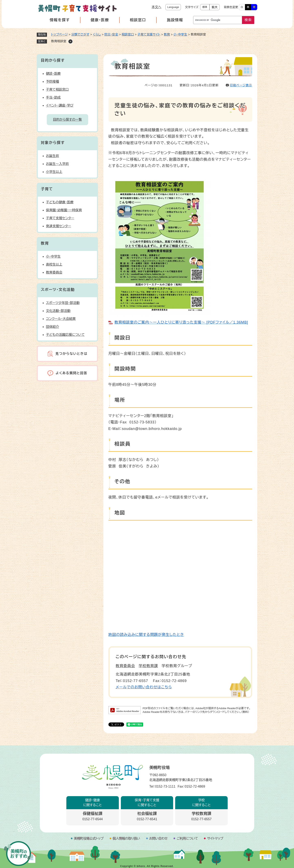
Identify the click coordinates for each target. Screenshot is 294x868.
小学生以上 (54, 172)
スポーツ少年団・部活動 (63, 303)
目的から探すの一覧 (67, 120)
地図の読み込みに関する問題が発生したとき (146, 635)
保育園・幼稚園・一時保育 (64, 210)
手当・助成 (53, 97)
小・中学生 (180, 34)
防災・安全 (111, 34)
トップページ (59, 34)
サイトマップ (215, 839)
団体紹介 (52, 327)
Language (173, 7)
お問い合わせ (158, 839)
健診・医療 (53, 74)
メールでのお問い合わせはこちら (144, 687)
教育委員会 (125, 666)
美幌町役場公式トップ (89, 839)
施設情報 (175, 20)
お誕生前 (52, 156)
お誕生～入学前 (57, 164)
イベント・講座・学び (60, 105)
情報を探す (60, 20)
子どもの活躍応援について (65, 335)
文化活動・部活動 (58, 311)
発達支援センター (58, 226)
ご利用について (187, 839)
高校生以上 (54, 264)
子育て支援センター (60, 218)
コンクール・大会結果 (61, 319)
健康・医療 (100, 20)
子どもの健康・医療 (60, 202)
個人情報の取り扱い (126, 839)
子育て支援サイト (149, 34)
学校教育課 (148, 666)
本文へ (156, 7)
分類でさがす (80, 34)
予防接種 (52, 82)
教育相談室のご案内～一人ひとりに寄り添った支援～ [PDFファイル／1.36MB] (181, 322)
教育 (167, 34)
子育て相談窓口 (57, 90)
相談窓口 (138, 20)
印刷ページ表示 (241, 85)
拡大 (215, 7)
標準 (205, 7)
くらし (97, 34)
